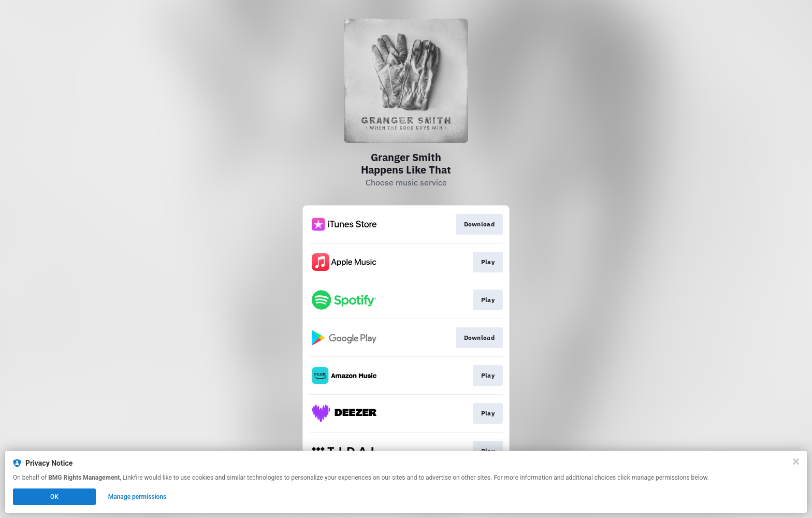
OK (54, 497)
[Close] (796, 462)
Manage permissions (137, 497)
